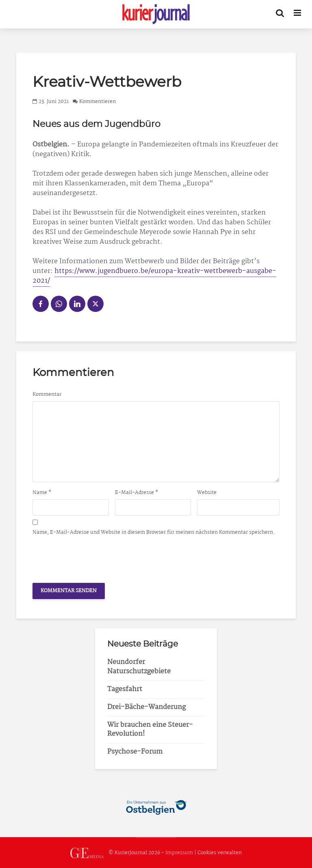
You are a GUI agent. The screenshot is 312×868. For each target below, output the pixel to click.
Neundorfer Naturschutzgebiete (139, 667)
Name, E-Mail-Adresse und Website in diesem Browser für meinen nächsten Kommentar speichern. (154, 533)
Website (207, 493)
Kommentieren (97, 102)
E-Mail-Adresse (137, 493)
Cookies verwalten (220, 853)
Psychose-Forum (135, 752)
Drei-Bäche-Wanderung (146, 707)
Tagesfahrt (125, 689)
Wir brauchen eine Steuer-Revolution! (150, 730)
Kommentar (47, 395)
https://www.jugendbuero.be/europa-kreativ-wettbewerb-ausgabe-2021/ (154, 276)
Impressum (179, 853)
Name (42, 493)
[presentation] (94, 557)
